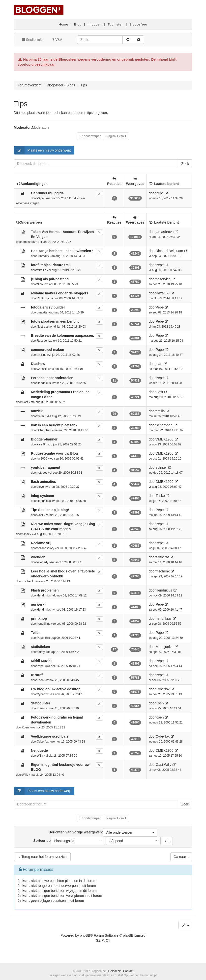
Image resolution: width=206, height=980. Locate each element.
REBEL (42, 298)
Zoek (185, 164)
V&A (57, 40)
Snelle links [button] (33, 40)
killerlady (42, 562)
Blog (78, 24)
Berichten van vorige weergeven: (103, 832)
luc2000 (42, 459)
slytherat (162, 557)
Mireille (41, 270)
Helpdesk (115, 971)
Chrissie (42, 369)
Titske (160, 496)
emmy (41, 652)
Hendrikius (44, 383)
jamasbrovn (29, 242)
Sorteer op (69, 841)
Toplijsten (116, 24)
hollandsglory (45, 548)
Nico (40, 284)
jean (159, 364)
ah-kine (42, 355)
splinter (161, 467)
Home (64, 24)
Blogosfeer (138, 24)
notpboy (42, 473)
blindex (27, 534)
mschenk (28, 581)
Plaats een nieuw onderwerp (43, 150)
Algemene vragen (28, 203)
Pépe (40, 198)
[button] (130, 832)
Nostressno (44, 327)
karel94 (42, 444)
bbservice (163, 279)
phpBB (85, 935)
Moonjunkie (165, 647)
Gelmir (41, 416)
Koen (40, 680)
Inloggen (95, 24)
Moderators (41, 128)
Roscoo (42, 341)
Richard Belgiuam (169, 251)
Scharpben (44, 430)
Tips (21, 104)
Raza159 (163, 293)
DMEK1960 (165, 439)
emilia (160, 411)
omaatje (42, 312)
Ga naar (181, 857)
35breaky (43, 256)
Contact (128, 971)
